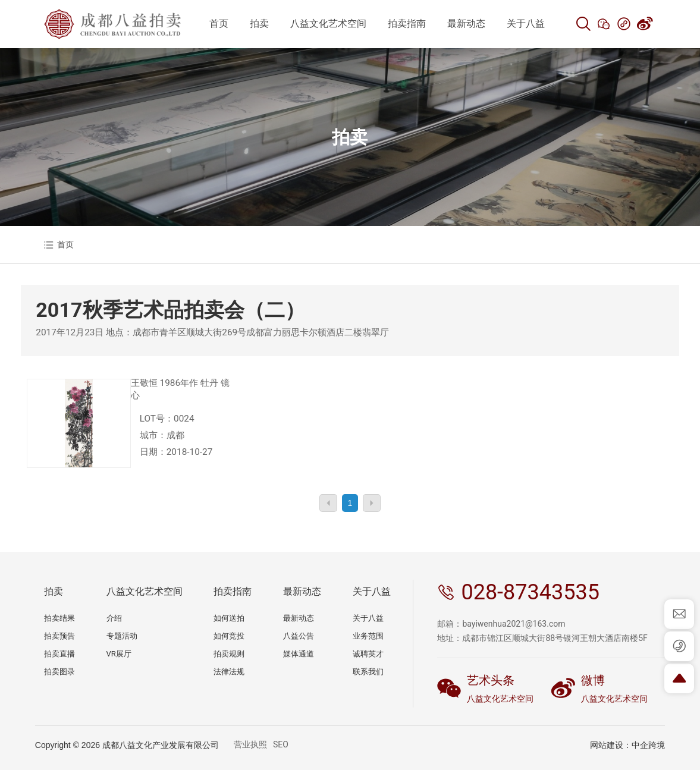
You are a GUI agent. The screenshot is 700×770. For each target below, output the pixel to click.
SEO (281, 744)
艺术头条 (491, 680)
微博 (593, 680)
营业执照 (250, 744)
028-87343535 (530, 592)
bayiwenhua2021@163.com (514, 624)
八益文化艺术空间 (500, 699)
